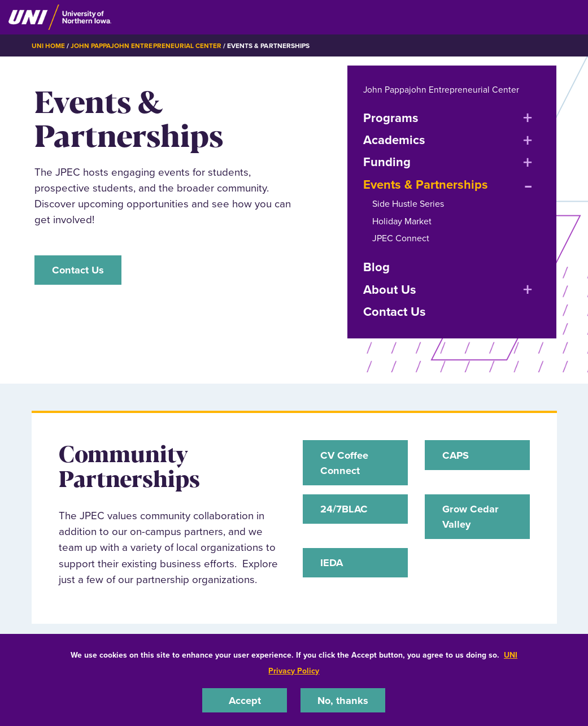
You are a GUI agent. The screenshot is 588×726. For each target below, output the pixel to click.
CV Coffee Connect (345, 463)
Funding (387, 162)
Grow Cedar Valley (471, 518)
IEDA (332, 565)
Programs (391, 117)
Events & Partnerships (426, 184)
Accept (245, 700)
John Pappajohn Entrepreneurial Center (146, 46)
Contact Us (79, 270)
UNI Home (48, 46)
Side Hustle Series (408, 204)
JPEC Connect (401, 238)
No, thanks (343, 700)
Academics (394, 140)
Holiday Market (402, 221)
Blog (376, 267)
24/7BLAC (345, 510)
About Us (390, 289)
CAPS (457, 455)
